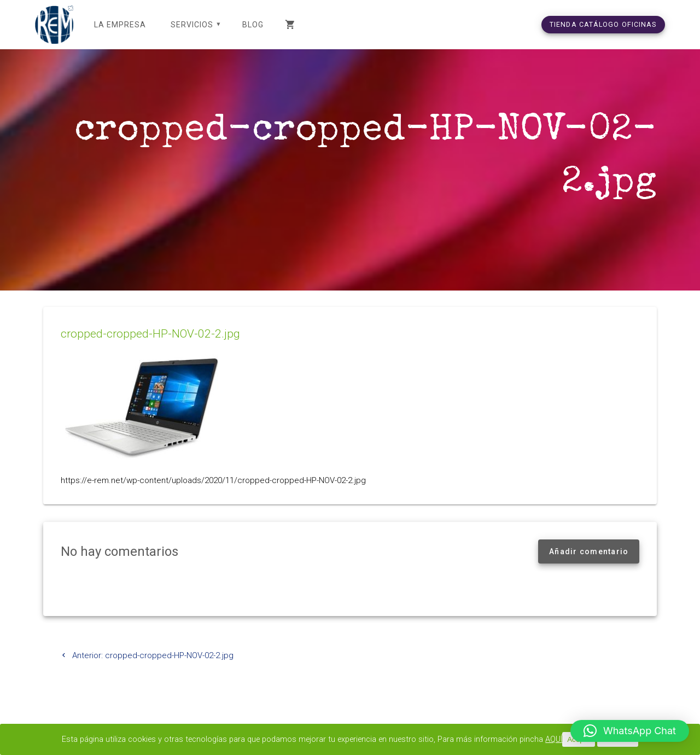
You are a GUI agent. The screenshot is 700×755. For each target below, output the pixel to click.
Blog (253, 25)
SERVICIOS (192, 25)
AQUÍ (563, 740)
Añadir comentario (589, 565)
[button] (630, 731)
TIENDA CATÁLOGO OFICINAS (603, 24)
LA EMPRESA (120, 25)
